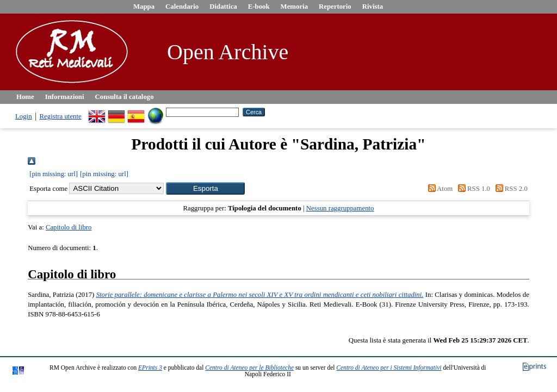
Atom (438, 189)
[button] (205, 188)
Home (25, 97)
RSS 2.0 (510, 189)
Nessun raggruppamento (340, 208)
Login (24, 116)
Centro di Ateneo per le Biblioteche (249, 368)
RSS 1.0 (472, 189)
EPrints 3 (150, 368)
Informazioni (65, 97)
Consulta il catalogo (125, 97)
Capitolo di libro (69, 227)
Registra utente (61, 116)
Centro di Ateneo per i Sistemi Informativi (389, 368)
